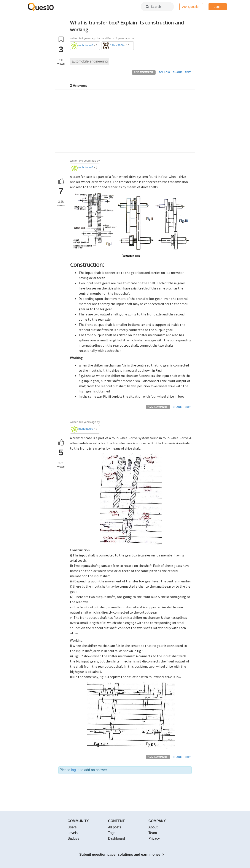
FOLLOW (164, 72)
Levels (73, 833)
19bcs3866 (117, 45)
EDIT (188, 72)
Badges (73, 838)
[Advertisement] (131, 122)
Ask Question (191, 7)
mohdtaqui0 (86, 45)
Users (72, 827)
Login (217, 7)
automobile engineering (90, 61)
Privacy (154, 838)
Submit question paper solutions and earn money (122, 854)
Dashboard (116, 838)
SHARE (177, 72)
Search (153, 6)
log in (75, 770)
